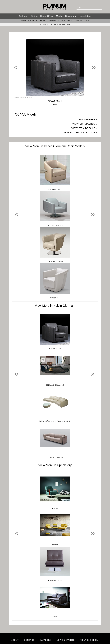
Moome (78, 21)
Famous (55, 617)
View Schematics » (85, 124)
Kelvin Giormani (48, 21)
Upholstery (86, 16)
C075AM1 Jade (55, 581)
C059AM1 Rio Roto (55, 262)
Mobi (70, 21)
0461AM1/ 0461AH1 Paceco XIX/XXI (55, 421)
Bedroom (23, 16)
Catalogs (45, 640)
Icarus (55, 508)
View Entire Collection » (80, 133)
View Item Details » (85, 128)
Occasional (71, 16)
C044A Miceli (55, 349)
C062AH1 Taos (55, 189)
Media (59, 16)
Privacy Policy (89, 640)
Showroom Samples (60, 24)
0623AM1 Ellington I (55, 385)
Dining (34, 16)
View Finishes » (87, 120)
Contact (29, 640)
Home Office (47, 16)
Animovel (33, 21)
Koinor (62, 21)
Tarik (87, 21)
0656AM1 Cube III (55, 457)
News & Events (66, 640)
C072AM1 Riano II (55, 226)
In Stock (44, 24)
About (15, 640)
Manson (55, 544)
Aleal (23, 21)
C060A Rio (55, 298)
